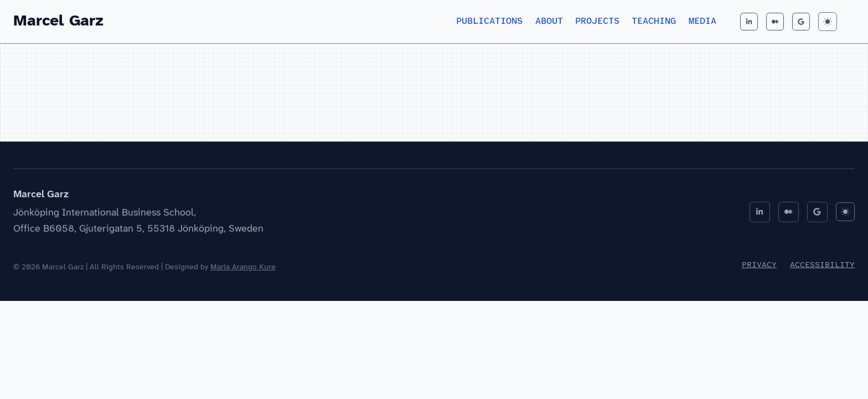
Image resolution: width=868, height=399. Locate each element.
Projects (597, 21)
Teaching (654, 21)
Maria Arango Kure (243, 267)
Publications (489, 21)
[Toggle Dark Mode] (828, 22)
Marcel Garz (58, 21)
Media (702, 21)
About (549, 21)
